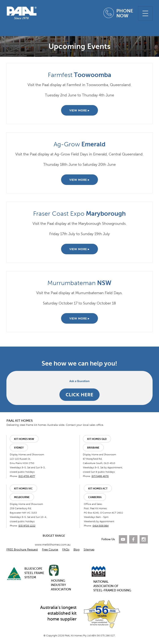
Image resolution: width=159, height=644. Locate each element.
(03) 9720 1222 (27, 526)
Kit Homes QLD (97, 439)
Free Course (50, 550)
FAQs (66, 550)
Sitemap (89, 550)
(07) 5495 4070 (100, 476)
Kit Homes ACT (98, 489)
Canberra (95, 497)
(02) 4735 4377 (27, 476)
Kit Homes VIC (23, 489)
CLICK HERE (79, 395)
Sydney (19, 448)
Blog (76, 550)
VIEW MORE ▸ (79, 110)
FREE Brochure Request (22, 550)
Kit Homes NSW (24, 439)
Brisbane (93, 448)
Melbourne (22, 497)
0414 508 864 (101, 526)
